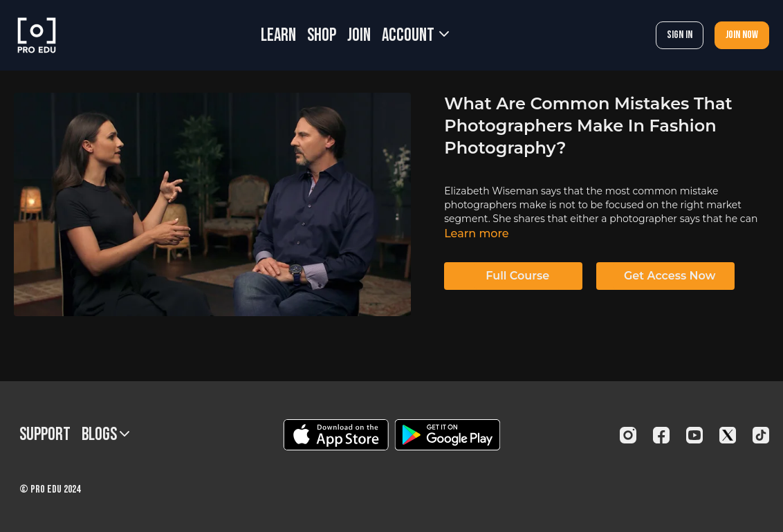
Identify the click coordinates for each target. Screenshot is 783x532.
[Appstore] (336, 435)
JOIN (359, 36)
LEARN (278, 36)
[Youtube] (694, 435)
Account (415, 36)
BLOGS (105, 435)
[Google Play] (448, 435)
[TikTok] (761, 435)
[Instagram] (628, 435)
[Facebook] (661, 435)
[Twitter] (728, 435)
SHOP (322, 36)
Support (45, 435)
